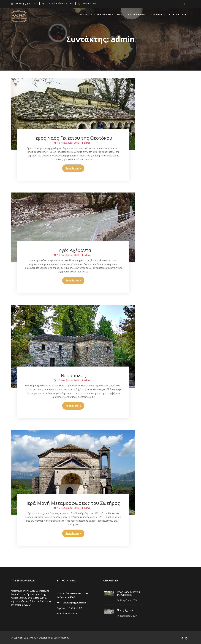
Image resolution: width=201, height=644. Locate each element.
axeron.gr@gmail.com (74, 602)
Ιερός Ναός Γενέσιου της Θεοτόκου (73, 138)
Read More (72, 168)
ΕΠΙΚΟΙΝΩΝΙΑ (178, 14)
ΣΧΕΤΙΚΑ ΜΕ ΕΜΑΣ (102, 14)
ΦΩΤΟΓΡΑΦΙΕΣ (138, 14)
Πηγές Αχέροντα (73, 250)
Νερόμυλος (73, 375)
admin (87, 143)
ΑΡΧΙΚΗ (82, 14)
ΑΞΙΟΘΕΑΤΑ (158, 14)
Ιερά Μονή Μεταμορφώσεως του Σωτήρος (73, 503)
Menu (121, 14)
